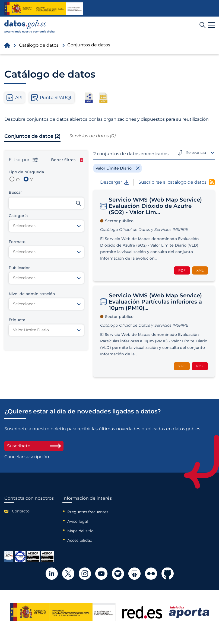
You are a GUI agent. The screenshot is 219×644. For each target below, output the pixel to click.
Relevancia (196, 152)
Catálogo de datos (39, 45)
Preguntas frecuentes (88, 512)
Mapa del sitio (80, 531)
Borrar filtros (67, 160)
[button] (211, 25)
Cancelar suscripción (27, 457)
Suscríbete (34, 446)
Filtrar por (23, 160)
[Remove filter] (118, 168)
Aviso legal (78, 521)
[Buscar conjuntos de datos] (46, 203)
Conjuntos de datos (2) (32, 136)
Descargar (115, 182)
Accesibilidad (80, 540)
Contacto (21, 511)
